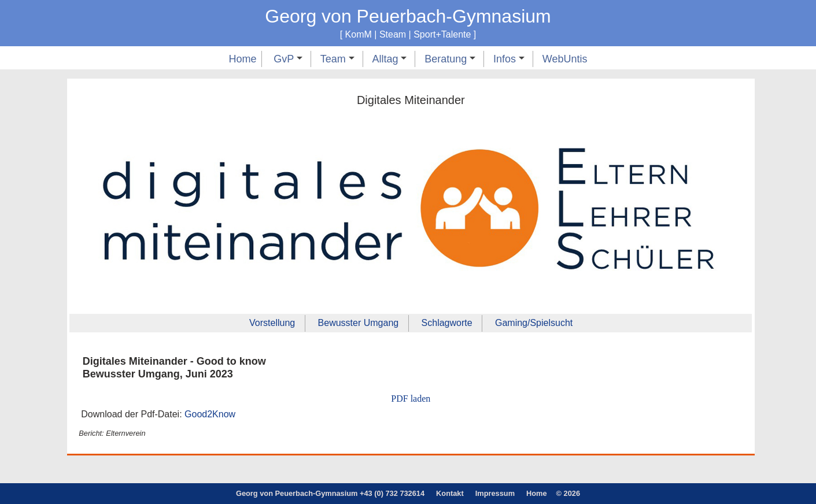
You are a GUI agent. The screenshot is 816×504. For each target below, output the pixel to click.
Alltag (389, 59)
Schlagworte (447, 323)
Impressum (495, 493)
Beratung (450, 59)
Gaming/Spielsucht (534, 323)
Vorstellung (272, 323)
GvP (288, 59)
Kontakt (450, 493)
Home (242, 59)
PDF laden (411, 399)
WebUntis (565, 59)
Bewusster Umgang (359, 323)
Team (337, 59)
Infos (509, 59)
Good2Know (210, 414)
